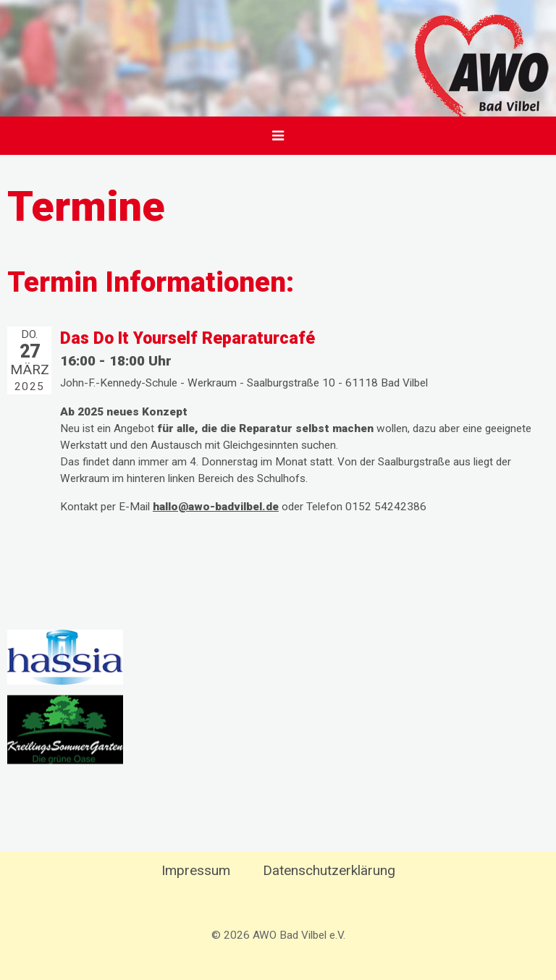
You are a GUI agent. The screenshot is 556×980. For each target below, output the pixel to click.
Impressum (196, 870)
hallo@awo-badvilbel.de (216, 507)
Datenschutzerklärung (329, 870)
